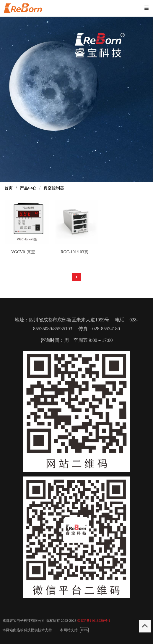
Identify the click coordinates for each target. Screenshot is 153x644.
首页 (9, 188)
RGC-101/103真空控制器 (83, 252)
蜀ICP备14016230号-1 (94, 621)
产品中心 (28, 188)
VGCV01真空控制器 (30, 252)
